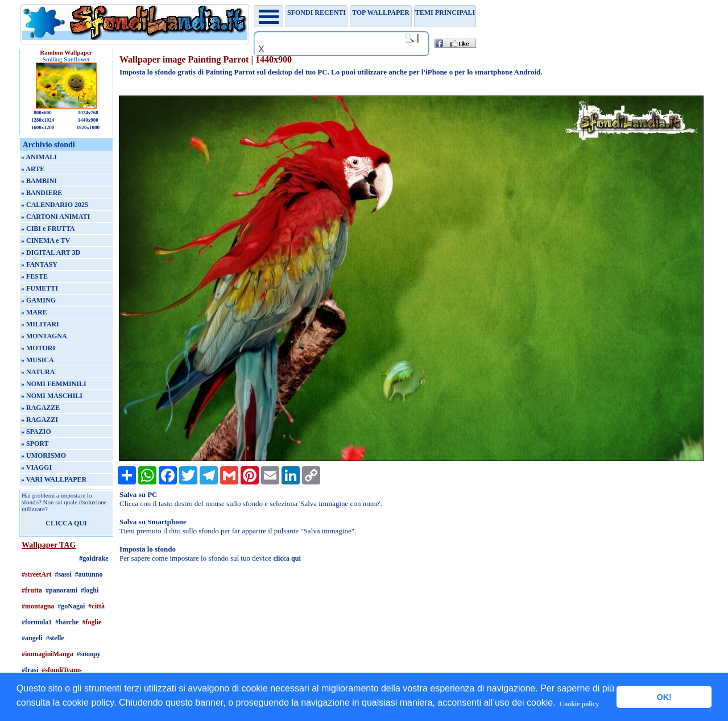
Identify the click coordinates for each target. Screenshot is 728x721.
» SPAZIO (36, 432)
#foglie (92, 622)
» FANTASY (39, 264)
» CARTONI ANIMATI (55, 217)
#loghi (90, 590)
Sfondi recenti (317, 13)
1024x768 (88, 113)
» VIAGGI (36, 467)
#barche (67, 622)
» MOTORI (38, 348)
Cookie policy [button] (580, 704)
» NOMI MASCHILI (52, 396)
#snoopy (89, 654)
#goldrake (94, 558)
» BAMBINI (39, 181)
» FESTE (34, 276)
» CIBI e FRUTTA (48, 229)
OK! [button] (664, 697)
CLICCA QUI (66, 523)
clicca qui (287, 558)
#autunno (89, 574)
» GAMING (38, 300)
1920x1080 (88, 127)
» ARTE (33, 169)
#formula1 (37, 622)
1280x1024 (43, 120)
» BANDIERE (42, 193)
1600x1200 (43, 127)
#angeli (32, 638)
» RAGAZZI (40, 420)
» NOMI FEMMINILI (54, 384)
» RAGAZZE (40, 408)
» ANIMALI (39, 157)
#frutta (32, 590)
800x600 (43, 113)
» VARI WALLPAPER (54, 479)
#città (96, 606)
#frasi (30, 670)
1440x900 (88, 120)
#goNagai (71, 606)
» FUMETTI (40, 288)
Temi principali (445, 13)
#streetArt (36, 574)
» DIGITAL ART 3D (51, 252)
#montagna (38, 606)
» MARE (34, 312)
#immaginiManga (47, 654)
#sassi (63, 574)
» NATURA (38, 372)
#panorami (61, 590)
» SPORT (35, 444)
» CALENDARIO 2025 (55, 205)
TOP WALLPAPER (381, 13)
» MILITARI (40, 324)
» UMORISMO (44, 455)
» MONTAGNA (44, 336)
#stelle (55, 638)
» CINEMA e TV (45, 241)
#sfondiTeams (61, 670)
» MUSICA (38, 360)
